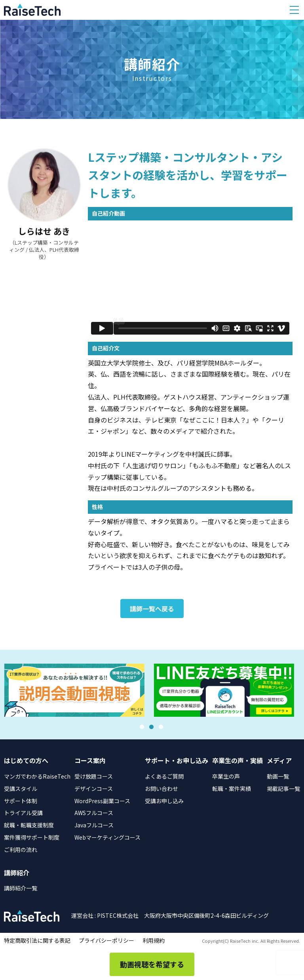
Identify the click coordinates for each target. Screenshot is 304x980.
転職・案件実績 (232, 789)
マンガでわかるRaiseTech (37, 776)
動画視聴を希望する (152, 964)
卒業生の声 (226, 776)
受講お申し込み (164, 801)
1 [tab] (142, 727)
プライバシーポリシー (106, 940)
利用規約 (154, 940)
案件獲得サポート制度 (32, 837)
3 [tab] (161, 727)
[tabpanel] (77, 690)
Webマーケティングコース (107, 837)
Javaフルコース (94, 825)
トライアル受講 (23, 813)
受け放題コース (94, 776)
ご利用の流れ (21, 850)
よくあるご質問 (164, 776)
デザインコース (94, 789)
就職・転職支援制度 (29, 825)
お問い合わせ (161, 789)
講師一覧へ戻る (152, 609)
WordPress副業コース (102, 801)
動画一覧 (278, 776)
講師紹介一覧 (21, 888)
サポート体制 (21, 801)
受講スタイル (21, 789)
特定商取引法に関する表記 (37, 940)
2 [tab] (151, 727)
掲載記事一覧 (283, 789)
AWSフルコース (94, 813)
